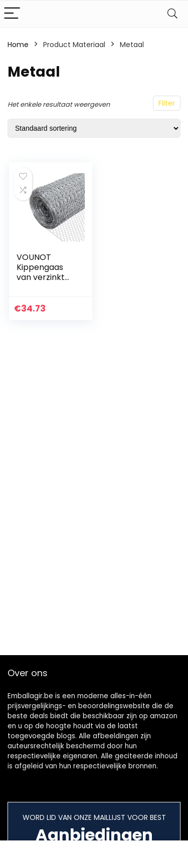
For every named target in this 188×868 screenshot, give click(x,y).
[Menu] (12, 14)
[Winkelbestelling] (94, 128)
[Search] (172, 14)
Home (18, 45)
